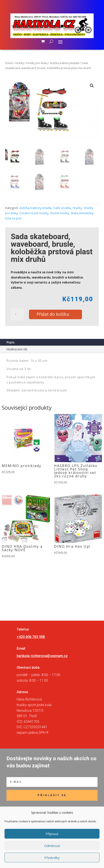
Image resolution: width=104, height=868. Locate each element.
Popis (10, 342)
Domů (9, 63)
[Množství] (17, 314)
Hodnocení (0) (17, 349)
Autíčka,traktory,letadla (65, 63)
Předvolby (52, 858)
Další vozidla (62, 208)
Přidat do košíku (53, 314)
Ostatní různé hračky (34, 213)
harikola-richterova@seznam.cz (42, 656)
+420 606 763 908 (31, 637)
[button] (92, 86)
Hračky (20, 63)
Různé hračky (60, 213)
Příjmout (52, 834)
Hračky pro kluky (37, 63)
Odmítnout (52, 846)
